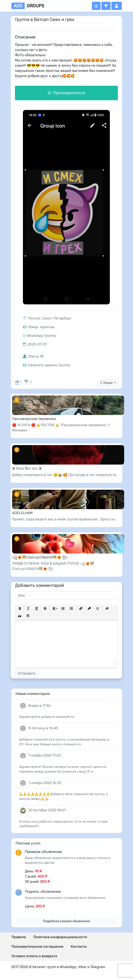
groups (28, 6)
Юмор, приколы (39, 327)
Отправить (27, 673)
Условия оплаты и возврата (34, 956)
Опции (106, 383)
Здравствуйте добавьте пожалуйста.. (47, 717)
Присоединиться (66, 93)
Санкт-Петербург (57, 318)
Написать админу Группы (47, 365)
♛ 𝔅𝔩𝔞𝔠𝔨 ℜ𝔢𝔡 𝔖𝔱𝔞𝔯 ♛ (27, 468)
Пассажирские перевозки (34, 419)
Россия (34, 318)
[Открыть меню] (96, 6)
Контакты (79, 947)
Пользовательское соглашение (37, 947)
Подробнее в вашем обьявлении (66, 921)
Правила (19, 937)
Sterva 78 (33, 356)
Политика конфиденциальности (60, 937)
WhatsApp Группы (42, 336)
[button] (106, 6)
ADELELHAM (22, 513)
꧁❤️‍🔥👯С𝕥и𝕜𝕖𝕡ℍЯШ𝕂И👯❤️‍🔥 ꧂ (40, 557)
